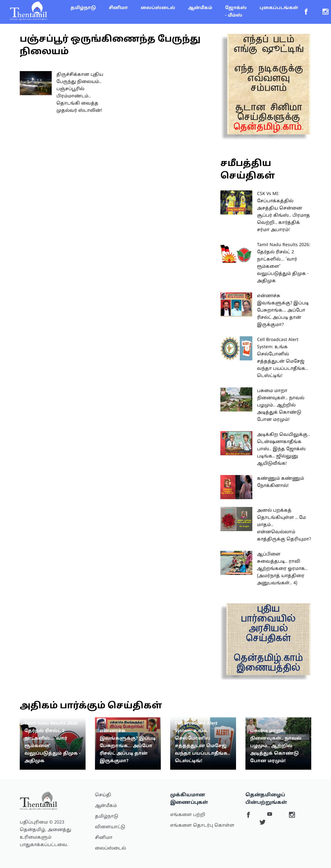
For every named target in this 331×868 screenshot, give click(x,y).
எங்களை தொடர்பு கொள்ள (202, 826)
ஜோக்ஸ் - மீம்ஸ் (236, 12)
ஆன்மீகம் (200, 8)
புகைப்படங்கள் (279, 8)
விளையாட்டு (110, 827)
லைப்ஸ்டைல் (158, 8)
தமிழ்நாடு (83, 8)
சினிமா (118, 8)
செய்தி (103, 795)
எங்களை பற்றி (188, 815)
